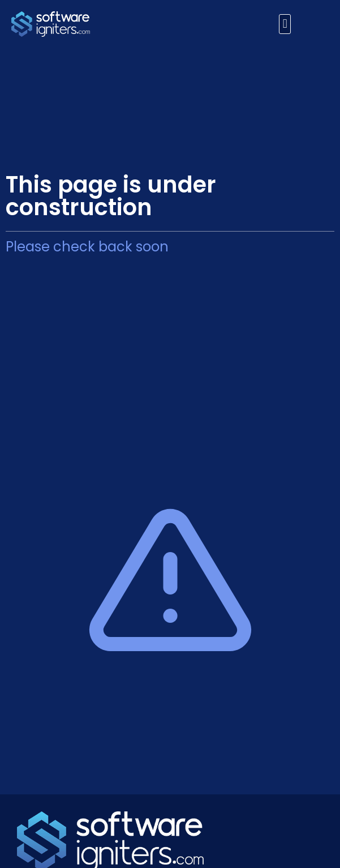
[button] (285, 24)
